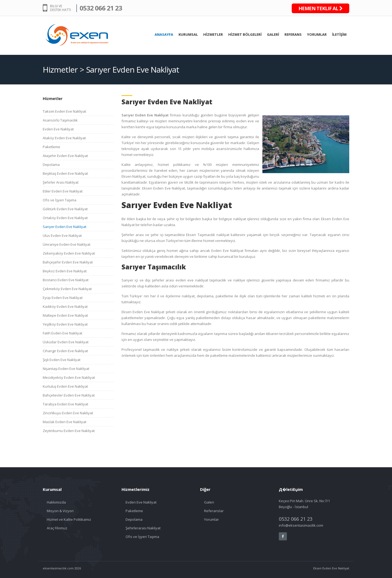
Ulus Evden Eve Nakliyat (62, 236)
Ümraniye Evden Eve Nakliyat (67, 244)
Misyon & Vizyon (60, 511)
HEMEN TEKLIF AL (320, 8)
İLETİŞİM (339, 34)
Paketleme (51, 147)
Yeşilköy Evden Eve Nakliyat (65, 324)
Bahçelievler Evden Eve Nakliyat (69, 395)
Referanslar (214, 511)
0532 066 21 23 (101, 8)
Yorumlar (211, 519)
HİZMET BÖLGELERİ (245, 34)
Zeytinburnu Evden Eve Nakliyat (69, 431)
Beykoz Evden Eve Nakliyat (65, 271)
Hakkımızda (56, 502)
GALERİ (273, 34)
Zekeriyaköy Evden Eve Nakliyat (69, 253)
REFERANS (293, 34)
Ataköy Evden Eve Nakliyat (64, 138)
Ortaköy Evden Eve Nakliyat (65, 218)
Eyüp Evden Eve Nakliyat (63, 298)
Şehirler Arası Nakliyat (61, 182)
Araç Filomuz (57, 528)
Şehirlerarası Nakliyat (143, 528)
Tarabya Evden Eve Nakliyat (65, 404)
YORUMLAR (317, 34)
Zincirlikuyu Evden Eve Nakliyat (68, 413)
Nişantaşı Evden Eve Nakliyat (66, 369)
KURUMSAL (188, 34)
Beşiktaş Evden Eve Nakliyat (65, 173)
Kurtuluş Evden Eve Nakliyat (65, 386)
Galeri (209, 502)
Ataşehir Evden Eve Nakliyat (65, 156)
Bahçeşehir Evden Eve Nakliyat (68, 262)
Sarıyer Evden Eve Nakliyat (65, 227)
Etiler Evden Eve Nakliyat (63, 191)
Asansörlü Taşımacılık (60, 120)
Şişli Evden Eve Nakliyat (62, 360)
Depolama (51, 165)
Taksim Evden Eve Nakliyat (64, 111)
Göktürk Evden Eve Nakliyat (65, 209)
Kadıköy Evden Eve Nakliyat (65, 306)
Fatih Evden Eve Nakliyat (63, 333)
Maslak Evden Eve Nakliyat (65, 422)
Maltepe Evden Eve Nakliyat (65, 315)
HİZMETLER (213, 34)
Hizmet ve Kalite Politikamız (69, 519)
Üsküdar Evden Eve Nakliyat (66, 342)
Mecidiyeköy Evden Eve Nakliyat (69, 377)
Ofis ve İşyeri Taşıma (60, 200)
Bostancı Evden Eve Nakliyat (66, 280)
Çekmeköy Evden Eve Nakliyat (67, 289)
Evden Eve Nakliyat (58, 129)
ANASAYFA (164, 34)
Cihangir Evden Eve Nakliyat (65, 351)
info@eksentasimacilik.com (301, 525)
